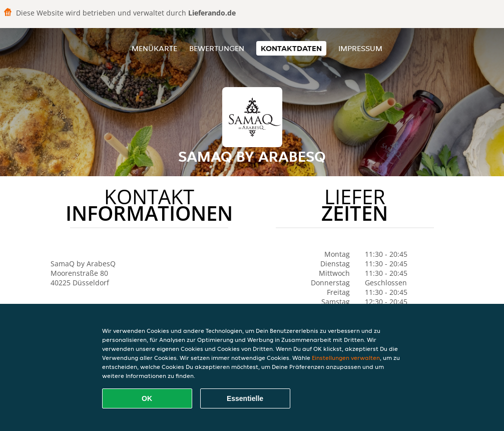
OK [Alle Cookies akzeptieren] (147, 398)
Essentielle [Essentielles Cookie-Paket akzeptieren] (245, 398)
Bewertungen (217, 48)
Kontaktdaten (291, 48)
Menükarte (154, 48)
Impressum (360, 48)
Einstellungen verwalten (346, 358)
